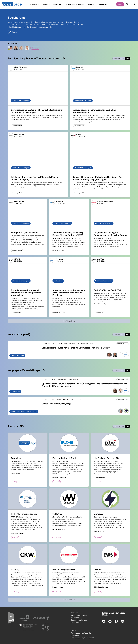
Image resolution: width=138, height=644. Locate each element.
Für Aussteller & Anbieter (75, 5)
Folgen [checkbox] (15, 482)
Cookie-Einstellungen (79, 620)
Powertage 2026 (119, 58)
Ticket (120, 5)
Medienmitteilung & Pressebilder (83, 638)
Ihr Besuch (92, 5)
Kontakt (74, 631)
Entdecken (57, 5)
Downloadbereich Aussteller (81, 633)
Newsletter (75, 635)
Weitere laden (69, 321)
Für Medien (104, 5)
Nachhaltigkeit (76, 623)
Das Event (46, 5)
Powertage (34, 5)
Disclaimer (75, 613)
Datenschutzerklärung (79, 615)
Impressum (75, 618)
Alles (128, 58)
